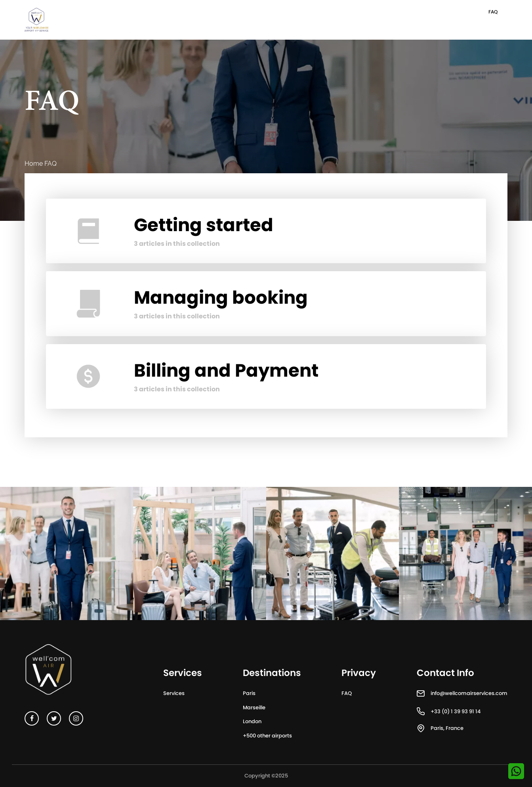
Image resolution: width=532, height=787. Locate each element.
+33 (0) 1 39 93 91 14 (456, 711)
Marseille (254, 708)
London (252, 721)
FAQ (493, 12)
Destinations (272, 673)
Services (174, 693)
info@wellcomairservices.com (469, 693)
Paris (249, 693)
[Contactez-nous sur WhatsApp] (516, 771)
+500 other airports (267, 736)
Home (34, 164)
